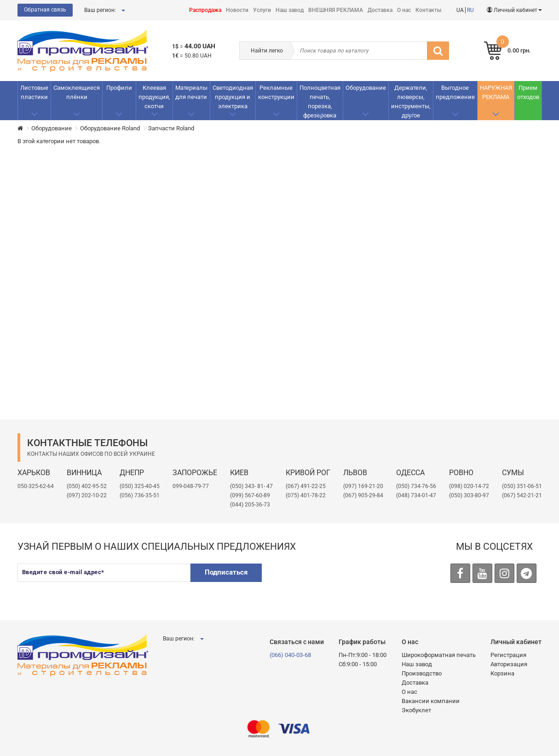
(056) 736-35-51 (140, 495)
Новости (237, 10)
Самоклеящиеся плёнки (77, 92)
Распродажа (205, 10)
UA (460, 10)
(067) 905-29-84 (363, 495)
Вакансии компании (431, 701)
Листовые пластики (34, 92)
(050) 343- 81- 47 (251, 486)
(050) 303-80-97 (469, 495)
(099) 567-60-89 (250, 495)
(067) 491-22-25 (306, 486)
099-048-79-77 (191, 486)
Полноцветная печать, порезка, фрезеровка (320, 102)
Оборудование (366, 88)
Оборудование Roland (110, 128)
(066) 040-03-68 (290, 655)
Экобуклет (416, 710)
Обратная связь (45, 10)
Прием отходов (528, 92)
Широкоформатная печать (439, 655)
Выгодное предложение (455, 92)
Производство (422, 673)
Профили (119, 88)
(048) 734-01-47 (416, 495)
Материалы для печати (191, 92)
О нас (404, 10)
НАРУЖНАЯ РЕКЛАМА (496, 92)
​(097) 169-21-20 (363, 486)
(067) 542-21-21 (522, 495)
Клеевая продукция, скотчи (154, 97)
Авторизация (509, 664)
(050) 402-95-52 (87, 486)
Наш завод (290, 10)
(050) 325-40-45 (140, 486)
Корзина (502, 673)
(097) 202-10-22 (87, 495)
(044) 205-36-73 (250, 505)
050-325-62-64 (36, 486)
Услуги (262, 10)
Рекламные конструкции (276, 92)
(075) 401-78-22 (306, 495)
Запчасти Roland (171, 128)
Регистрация (508, 655)
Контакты (429, 10)
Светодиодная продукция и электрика (233, 97)
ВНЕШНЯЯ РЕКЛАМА (336, 10)
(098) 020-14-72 (469, 486)
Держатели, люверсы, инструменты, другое (411, 102)
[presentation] (341, 582)
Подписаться (226, 572)
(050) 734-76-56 (416, 486)
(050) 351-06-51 (522, 486)
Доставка (380, 10)
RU (470, 10)
